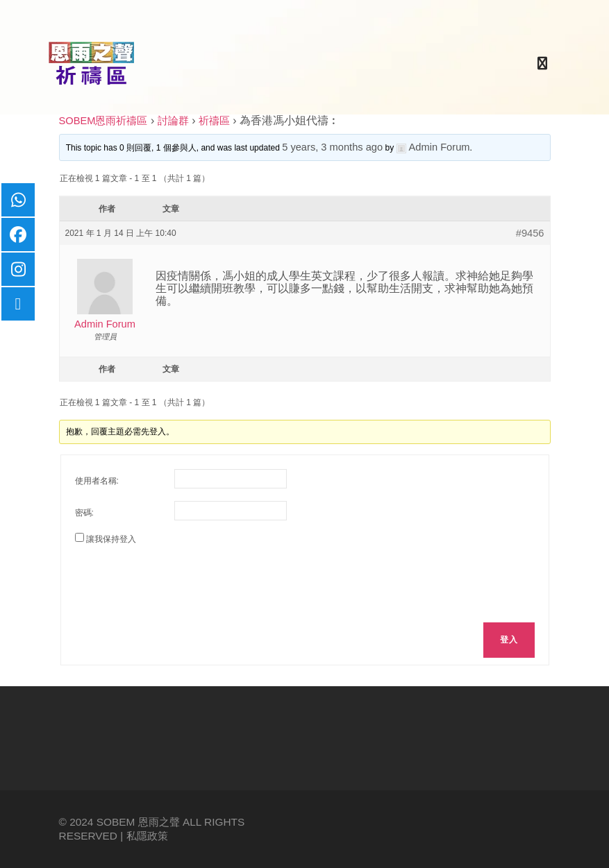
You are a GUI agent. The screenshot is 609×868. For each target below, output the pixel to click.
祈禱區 (214, 121)
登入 (509, 640)
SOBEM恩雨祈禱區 (103, 121)
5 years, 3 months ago (332, 147)
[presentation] (181, 581)
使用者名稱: (97, 481)
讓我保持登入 (111, 539)
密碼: (84, 513)
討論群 (173, 121)
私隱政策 (147, 836)
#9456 (530, 233)
